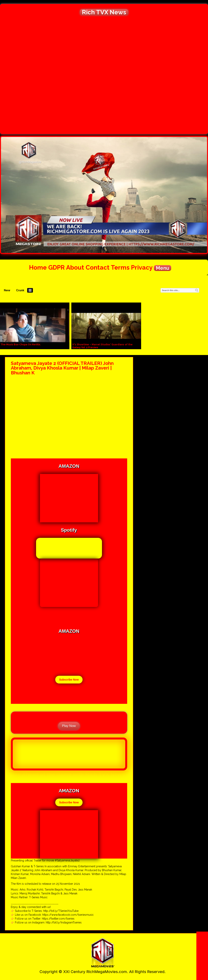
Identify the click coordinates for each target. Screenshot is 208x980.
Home (38, 267)
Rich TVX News (104, 12)
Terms (120, 267)
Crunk (20, 290)
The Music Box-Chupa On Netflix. (21, 345)
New (7, 290)
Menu (163, 268)
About (75, 267)
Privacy (142, 267)
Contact (98, 267)
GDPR (57, 267)
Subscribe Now (69, 680)
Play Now (69, 726)
